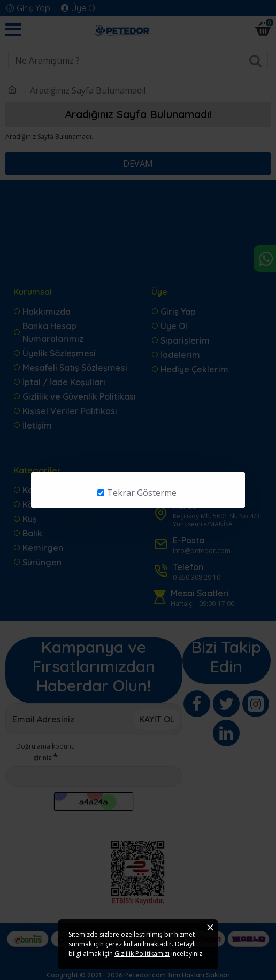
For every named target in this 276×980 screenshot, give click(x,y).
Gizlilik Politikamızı (142, 954)
